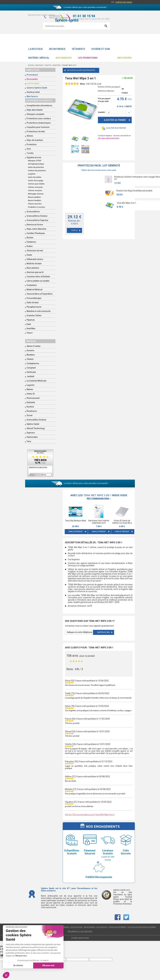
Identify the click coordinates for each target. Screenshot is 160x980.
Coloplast (31, 368)
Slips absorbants (35, 110)
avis (97, 84)
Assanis (30, 350)
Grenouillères (33, 212)
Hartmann (31, 372)
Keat (29, 324)
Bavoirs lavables (35, 200)
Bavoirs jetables (34, 197)
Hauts (29, 255)
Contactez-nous (124, 2)
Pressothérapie (34, 298)
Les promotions (88, 58)
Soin (29, 149)
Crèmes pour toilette (36, 184)
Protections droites (36, 131)
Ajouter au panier (115, 120)
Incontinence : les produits (96, 927)
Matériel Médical (39, 58)
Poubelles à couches (37, 207)
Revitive (30, 407)
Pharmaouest (33, 398)
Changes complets (35, 114)
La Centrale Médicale (36, 381)
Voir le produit (76, 532)
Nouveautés (32, 79)
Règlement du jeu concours (80, 931)
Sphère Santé (33, 424)
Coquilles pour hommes (38, 127)
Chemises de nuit (35, 251)
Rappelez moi (104, 632)
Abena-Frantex (34, 346)
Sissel (30, 415)
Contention (32, 285)
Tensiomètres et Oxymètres (40, 294)
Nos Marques (64, 58)
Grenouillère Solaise (36, 420)
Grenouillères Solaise (37, 216)
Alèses (30, 136)
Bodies (30, 238)
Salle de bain (33, 303)
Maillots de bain (34, 264)
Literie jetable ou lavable (38, 281)
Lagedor (31, 385)
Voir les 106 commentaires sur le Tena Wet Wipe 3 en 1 (90, 815)
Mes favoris (125, 58)
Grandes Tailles (34, 316)
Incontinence (57, 49)
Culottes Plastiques (36, 233)
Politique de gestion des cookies (142, 927)
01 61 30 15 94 (84, 16)
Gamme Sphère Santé (37, 88)
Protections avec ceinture (39, 118)
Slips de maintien (35, 140)
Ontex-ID (31, 394)
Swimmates (32, 437)
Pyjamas (31, 320)
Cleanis (30, 359)
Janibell (30, 376)
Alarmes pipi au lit (35, 272)
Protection (32, 144)
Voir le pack (75, 231)
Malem (30, 389)
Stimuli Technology (36, 428)
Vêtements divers (35, 259)
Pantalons (31, 242)
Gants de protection (36, 167)
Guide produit (33, 92)
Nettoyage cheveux (36, 194)
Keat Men (31, 328)
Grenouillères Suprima (37, 220)
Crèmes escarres (35, 191)
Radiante (31, 402)
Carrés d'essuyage (36, 181)
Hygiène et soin (101, 49)
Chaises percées (35, 204)
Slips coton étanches (36, 229)
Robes (30, 246)
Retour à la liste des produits (81, 70)
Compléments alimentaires (39, 106)
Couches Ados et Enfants (38, 277)
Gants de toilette (35, 177)
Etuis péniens (33, 268)
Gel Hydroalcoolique (36, 164)
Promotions (32, 75)
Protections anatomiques (39, 123)
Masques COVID (35, 161)
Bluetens (31, 355)
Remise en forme (35, 225)
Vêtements (78, 49)
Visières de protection (37, 171)
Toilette (30, 153)
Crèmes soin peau (35, 187)
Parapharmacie (34, 307)
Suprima (31, 433)
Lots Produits (33, 83)
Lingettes (32, 174)
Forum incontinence (117, 927)
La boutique (36, 49)
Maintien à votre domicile (39, 311)
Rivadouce (32, 411)
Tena (29, 441)
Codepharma (33, 363)
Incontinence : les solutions (70, 927)
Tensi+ (30, 333)
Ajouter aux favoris (116, 128)
